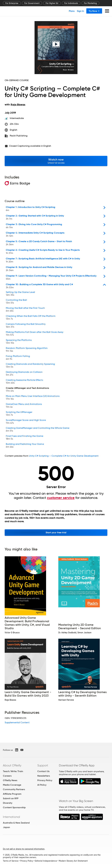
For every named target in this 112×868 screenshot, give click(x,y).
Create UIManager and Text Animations (27, 390)
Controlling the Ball (16, 302)
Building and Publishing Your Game (25, 446)
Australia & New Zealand (16, 823)
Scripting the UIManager (19, 414)
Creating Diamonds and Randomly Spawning (30, 366)
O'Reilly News (10, 780)
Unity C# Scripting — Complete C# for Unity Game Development (64, 456)
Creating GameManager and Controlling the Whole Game (38, 430)
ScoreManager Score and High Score (26, 422)
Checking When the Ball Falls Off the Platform (31, 318)
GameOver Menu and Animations (24, 406)
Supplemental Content (17, 722)
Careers (7, 776)
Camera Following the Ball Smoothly (26, 326)
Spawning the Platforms (19, 342)
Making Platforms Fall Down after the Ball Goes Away (35, 334)
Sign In (80, 11)
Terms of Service (11, 861)
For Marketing (90, 3)
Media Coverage (12, 785)
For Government (32, 3)
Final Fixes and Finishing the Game (24, 438)
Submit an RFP (11, 798)
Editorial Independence (46, 861)
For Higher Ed (52, 3)
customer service (61, 498)
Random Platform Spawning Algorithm (27, 350)
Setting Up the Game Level (20, 294)
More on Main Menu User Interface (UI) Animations (33, 398)
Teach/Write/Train (13, 771)
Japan (6, 827)
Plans (72, 11)
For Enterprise (12, 3)
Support (43, 765)
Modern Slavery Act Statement (73, 861)
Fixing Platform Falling (18, 358)
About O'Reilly (12, 765)
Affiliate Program (12, 794)
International (11, 817)
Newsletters (44, 776)
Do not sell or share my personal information (24, 849)
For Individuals (71, 3)
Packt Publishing (19, 136)
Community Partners (14, 789)
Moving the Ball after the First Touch (25, 310)
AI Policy (42, 785)
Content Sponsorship (14, 807)
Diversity (8, 803)
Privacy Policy (45, 780)
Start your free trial (56, 532)
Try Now (94, 11)
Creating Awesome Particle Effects (24, 382)
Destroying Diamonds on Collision (24, 374)
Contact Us (43, 771)
